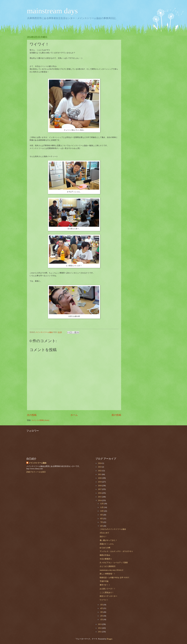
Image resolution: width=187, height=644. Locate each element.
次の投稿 (32, 415)
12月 (102, 504)
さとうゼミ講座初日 (108, 566)
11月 (102, 507)
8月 (102, 519)
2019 (100, 482)
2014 (100, 500)
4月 (102, 608)
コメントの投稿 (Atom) (40, 420)
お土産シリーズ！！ (108, 589)
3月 (102, 612)
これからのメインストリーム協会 (113, 529)
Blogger (109, 639)
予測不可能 (104, 581)
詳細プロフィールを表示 (36, 472)
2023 (100, 467)
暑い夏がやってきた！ (108, 540)
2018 (100, 486)
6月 (102, 526)
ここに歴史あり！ (107, 593)
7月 (102, 522)
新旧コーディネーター (108, 596)
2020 (100, 478)
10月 (102, 511)
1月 (102, 620)
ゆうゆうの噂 (105, 548)
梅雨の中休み (105, 555)
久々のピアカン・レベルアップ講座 (114, 563)
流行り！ (103, 537)
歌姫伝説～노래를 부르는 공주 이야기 (114, 578)
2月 (102, 616)
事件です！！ (105, 585)
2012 (100, 628)
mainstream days (52, 11)
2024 (100, 463)
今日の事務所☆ (106, 559)
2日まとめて (104, 533)
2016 (100, 493)
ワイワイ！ (104, 600)
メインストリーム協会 (38, 463)
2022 (100, 471)
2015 (100, 497)
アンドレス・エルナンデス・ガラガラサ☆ (116, 551)
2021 (100, 474)
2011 (100, 632)
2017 (100, 489)
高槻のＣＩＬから (107, 544)
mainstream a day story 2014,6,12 (111, 570)
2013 (100, 624)
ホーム (74, 415)
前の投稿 (116, 415)
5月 (102, 605)
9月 (102, 515)
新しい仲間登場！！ (108, 574)
